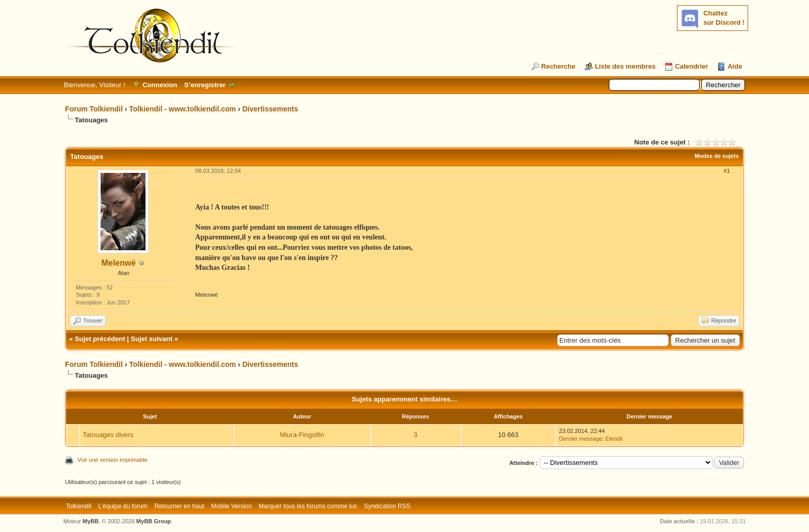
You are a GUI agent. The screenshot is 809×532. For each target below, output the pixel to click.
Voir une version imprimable (112, 460)
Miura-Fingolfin (302, 435)
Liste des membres (625, 66)
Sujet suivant (151, 339)
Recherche (558, 66)
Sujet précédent (100, 339)
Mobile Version (231, 506)
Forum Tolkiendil (94, 109)
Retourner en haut (179, 506)
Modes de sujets (717, 156)
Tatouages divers (108, 435)
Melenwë (118, 263)
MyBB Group (153, 521)
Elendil (614, 439)
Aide (735, 66)
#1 (726, 171)
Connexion (160, 85)
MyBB (91, 521)
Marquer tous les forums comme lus (308, 506)
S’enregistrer (205, 85)
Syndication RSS (387, 506)
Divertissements (270, 109)
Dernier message (580, 439)
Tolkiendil (79, 506)
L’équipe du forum (123, 506)
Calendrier (691, 66)
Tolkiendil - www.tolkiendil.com (182, 109)
